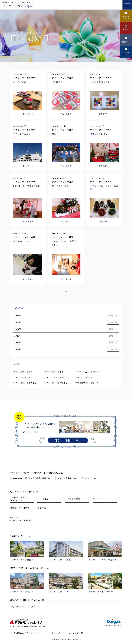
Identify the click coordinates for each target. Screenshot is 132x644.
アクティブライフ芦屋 (54, 377)
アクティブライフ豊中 (54, 372)
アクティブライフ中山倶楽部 (57, 383)
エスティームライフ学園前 (87, 372)
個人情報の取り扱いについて (26, 633)
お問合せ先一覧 (76, 633)
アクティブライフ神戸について (18, 499)
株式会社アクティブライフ (87, 383)
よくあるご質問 (73, 499)
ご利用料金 (43, 499)
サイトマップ (54, 633)
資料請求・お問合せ (19, 508)
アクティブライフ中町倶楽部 (26, 383)
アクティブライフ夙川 (85, 377)
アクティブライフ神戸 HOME (26, 492)
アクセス (97, 499)
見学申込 (42, 508)
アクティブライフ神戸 (23, 377)
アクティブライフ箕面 (23, 372)
